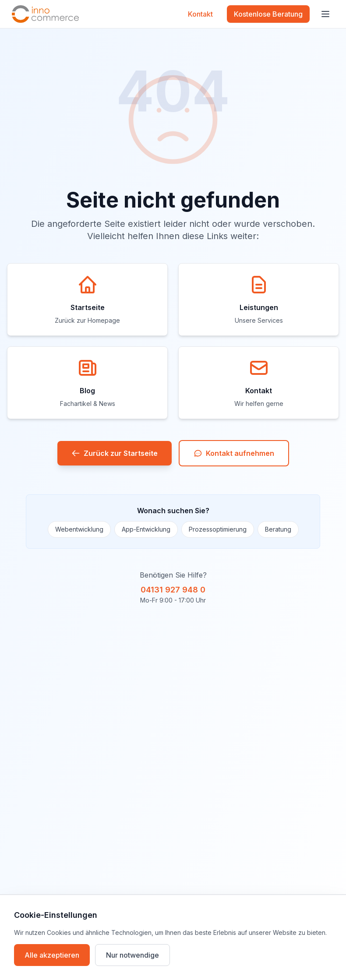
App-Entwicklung (146, 529)
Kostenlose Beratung (268, 14)
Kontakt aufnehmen (234, 453)
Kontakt (200, 14)
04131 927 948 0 (173, 590)
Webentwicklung (79, 529)
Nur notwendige (132, 955)
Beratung (278, 529)
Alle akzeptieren (52, 955)
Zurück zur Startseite (115, 453)
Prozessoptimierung (218, 529)
